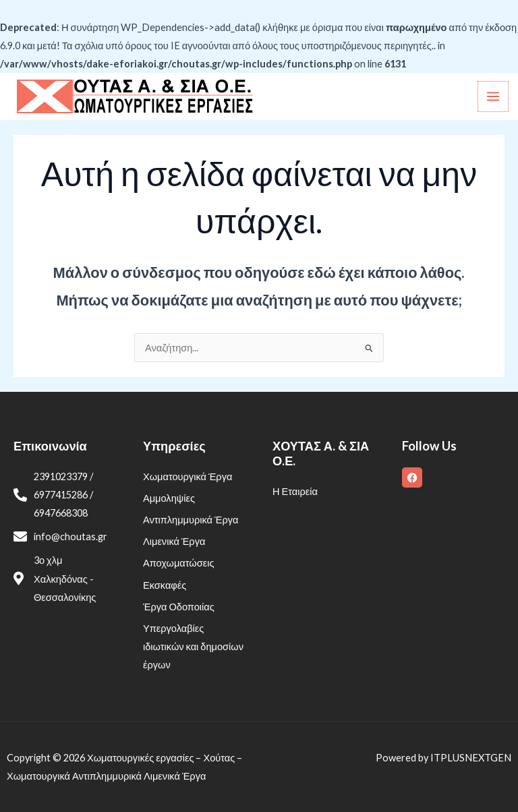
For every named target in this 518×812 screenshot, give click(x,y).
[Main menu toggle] (493, 96)
